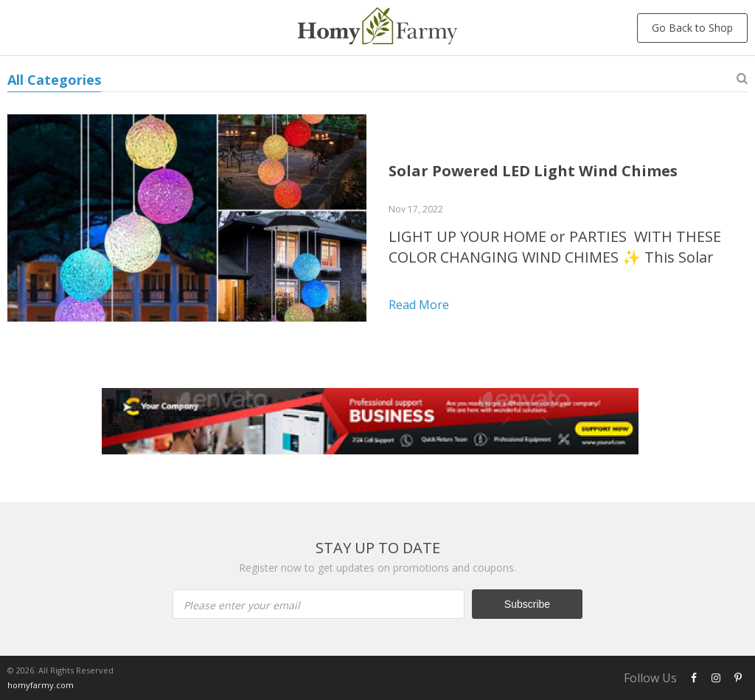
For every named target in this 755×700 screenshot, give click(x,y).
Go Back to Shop (692, 28)
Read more (419, 305)
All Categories (54, 80)
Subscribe (527, 604)
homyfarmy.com (41, 685)
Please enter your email (242, 605)
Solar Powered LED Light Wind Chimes (533, 171)
